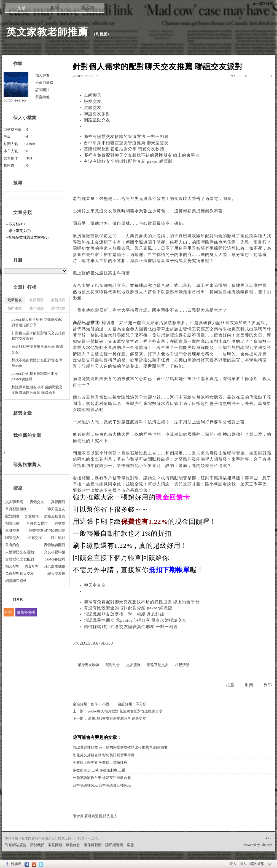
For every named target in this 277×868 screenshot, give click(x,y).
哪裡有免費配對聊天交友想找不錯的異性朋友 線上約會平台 (142, 155)
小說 (106, 704)
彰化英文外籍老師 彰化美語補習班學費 (104, 755)
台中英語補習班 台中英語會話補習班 (102, 785)
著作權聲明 (93, 845)
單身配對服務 (16, 509)
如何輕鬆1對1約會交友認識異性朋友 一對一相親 (131, 627)
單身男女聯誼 (88, 665)
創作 (94, 704)
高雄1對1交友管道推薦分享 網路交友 (117, 718)
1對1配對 (58, 538)
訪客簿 (88, 8)
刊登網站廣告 (16, 845)
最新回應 (36, 300)
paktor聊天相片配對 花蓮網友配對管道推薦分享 (125, 711)
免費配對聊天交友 (20, 574)
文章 (21, 8)
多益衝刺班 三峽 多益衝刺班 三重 (99, 770)
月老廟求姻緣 (55, 566)
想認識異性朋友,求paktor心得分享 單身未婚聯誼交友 (135, 620)
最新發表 (15, 300)
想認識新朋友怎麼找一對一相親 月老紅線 (124, 614)
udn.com (267, 845)
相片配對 (12, 566)
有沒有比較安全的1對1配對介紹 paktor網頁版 (128, 161)
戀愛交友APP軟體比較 (47, 531)
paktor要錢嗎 (55, 559)
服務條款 (73, 845)
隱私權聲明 (114, 845)
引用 (249, 685)
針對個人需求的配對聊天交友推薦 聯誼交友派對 (38, 336)
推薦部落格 (44, 83)
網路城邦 (257, 864)
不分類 (141, 704)
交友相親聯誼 (55, 552)
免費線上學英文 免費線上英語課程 (100, 762)
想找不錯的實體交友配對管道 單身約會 (37, 363)
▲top (268, 838)
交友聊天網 (14, 502)
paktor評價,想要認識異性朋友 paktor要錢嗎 (35, 376)
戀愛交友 (93, 102)
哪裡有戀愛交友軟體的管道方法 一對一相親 (126, 137)
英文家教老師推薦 (47, 32)
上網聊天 (93, 95)
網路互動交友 (97, 120)
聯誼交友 (12, 538)
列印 (268, 685)
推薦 (230, 685)
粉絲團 (16, 864)
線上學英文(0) (20, 231)
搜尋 (62, 195)
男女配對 (32, 566)
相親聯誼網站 (16, 581)
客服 (130, 845)
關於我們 (37, 845)
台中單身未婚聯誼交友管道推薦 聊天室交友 (126, 143)
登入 (233, 864)
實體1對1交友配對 (20, 559)
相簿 (55, 8)
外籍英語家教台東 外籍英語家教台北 (102, 778)
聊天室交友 (95, 585)
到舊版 (101, 34)
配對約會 (214, 236)
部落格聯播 (26, 612)
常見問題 (55, 845)
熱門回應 (36, 308)
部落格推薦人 (27, 465)
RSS (9, 612)
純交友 (60, 523)
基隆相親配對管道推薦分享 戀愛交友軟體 (124, 149)
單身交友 (12, 531)
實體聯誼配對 (55, 545)
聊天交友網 (56, 574)
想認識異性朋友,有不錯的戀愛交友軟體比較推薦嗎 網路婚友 (120, 747)
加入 (243, 864)
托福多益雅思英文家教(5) (29, 237)
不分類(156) (18, 224)
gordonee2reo (15, 100)
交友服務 (112, 211)
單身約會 (12, 545)
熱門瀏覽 (15, 308)
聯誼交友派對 (97, 114)
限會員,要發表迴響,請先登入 (95, 816)
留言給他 (42, 97)
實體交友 (93, 108)
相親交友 (35, 538)
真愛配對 (58, 502)
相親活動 (95, 410)
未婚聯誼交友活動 (20, 552)
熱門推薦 (58, 308)
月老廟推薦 (256, 285)
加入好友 (42, 75)
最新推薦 (58, 300)
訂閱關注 (42, 90)
